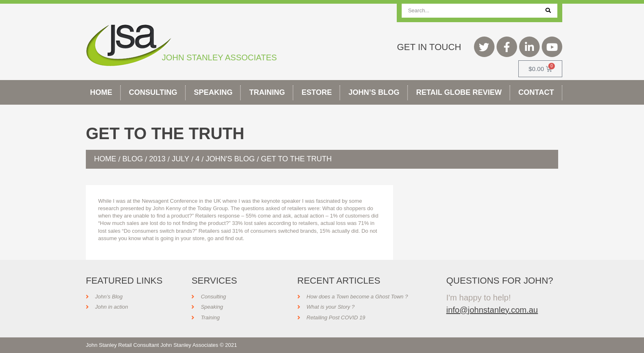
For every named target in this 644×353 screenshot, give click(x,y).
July (181, 159)
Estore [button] (317, 92)
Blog (133, 159)
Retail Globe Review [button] (459, 92)
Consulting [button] (153, 92)
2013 (157, 159)
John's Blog (230, 159)
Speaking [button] (213, 92)
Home (101, 92)
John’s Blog (374, 92)
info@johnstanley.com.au (492, 310)
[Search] (548, 11)
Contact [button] (536, 92)
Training (267, 92)
